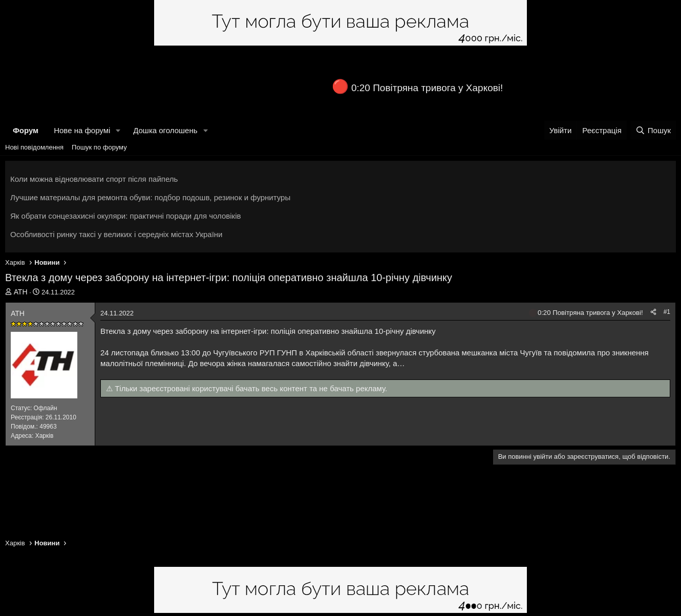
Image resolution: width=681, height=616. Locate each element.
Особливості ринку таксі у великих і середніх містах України (116, 234)
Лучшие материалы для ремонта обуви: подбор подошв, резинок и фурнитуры (150, 197)
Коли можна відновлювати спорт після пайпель (94, 179)
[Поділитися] (653, 312)
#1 (667, 312)
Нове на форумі (82, 130)
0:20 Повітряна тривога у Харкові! (427, 88)
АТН (21, 292)
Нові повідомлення (34, 147)
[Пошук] (653, 130)
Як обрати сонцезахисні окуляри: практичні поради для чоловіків (125, 216)
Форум (26, 130)
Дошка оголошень (165, 130)
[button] (118, 130)
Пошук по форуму (99, 147)
